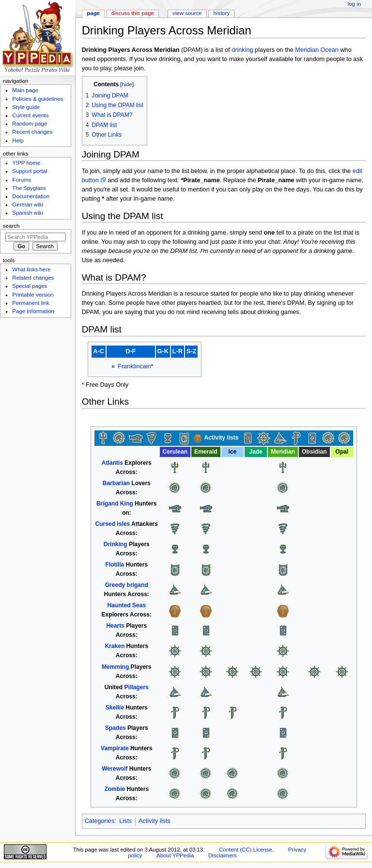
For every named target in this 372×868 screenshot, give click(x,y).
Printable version (33, 295)
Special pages (30, 286)
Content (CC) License (246, 850)
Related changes (33, 278)
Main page (25, 90)
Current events (30, 115)
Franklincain (134, 366)
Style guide (26, 107)
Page (93, 13)
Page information (33, 311)
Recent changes (32, 132)
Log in (354, 4)
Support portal (30, 171)
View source (187, 13)
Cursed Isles (113, 524)
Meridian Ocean (317, 50)
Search (11, 226)
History (222, 13)
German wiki (28, 205)
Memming (115, 667)
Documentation (31, 196)
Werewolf (115, 769)
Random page (30, 124)
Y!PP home (26, 163)
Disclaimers (223, 855)
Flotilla (115, 565)
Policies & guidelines (38, 99)
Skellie (115, 708)
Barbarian (116, 483)
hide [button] (127, 84)
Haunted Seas (126, 605)
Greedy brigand (127, 585)
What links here (31, 269)
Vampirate (115, 748)
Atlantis (112, 463)
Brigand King (115, 504)
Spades (116, 728)
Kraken (115, 646)
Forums (22, 180)
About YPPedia (175, 855)
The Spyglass (29, 188)
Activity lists (155, 821)
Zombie (115, 789)
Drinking (116, 544)
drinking (242, 50)
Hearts (115, 626)
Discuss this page (133, 13)
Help (18, 141)
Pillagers (137, 687)
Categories (100, 821)
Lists (125, 821)
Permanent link (31, 303)
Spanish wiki (28, 213)
